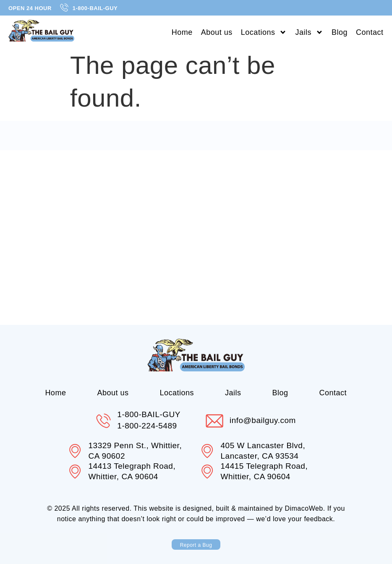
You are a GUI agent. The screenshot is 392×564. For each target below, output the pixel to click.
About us (217, 32)
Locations (264, 32)
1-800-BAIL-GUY (149, 414)
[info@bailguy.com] (215, 421)
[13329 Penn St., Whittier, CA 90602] (76, 451)
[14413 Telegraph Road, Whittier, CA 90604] (76, 472)
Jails (309, 32)
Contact (370, 32)
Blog (340, 32)
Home (182, 32)
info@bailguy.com (264, 420)
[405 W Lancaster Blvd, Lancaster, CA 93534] (208, 451)
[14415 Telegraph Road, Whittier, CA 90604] (208, 472)
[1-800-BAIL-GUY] (103, 421)
